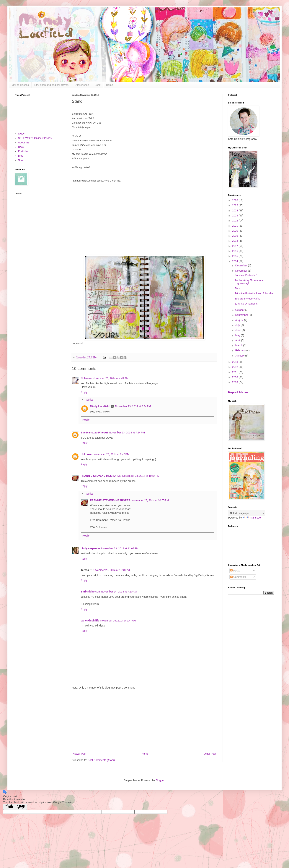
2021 (235, 226)
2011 (235, 372)
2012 (235, 367)
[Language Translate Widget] (247, 513)
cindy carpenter (90, 548)
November (241, 271)
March (239, 345)
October (240, 310)
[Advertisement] (144, 721)
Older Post (210, 754)
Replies (89, 400)
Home (110, 85)
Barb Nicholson (90, 592)
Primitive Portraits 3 (246, 275)
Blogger (160, 780)
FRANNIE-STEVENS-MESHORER (101, 476)
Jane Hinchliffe (90, 621)
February (241, 350)
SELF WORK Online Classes (35, 138)
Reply (84, 392)
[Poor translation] (21, 807)
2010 (235, 377)
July (238, 325)
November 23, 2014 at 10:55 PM (150, 500)
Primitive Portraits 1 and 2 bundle (254, 293)
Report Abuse (238, 392)
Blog (21, 156)
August (240, 320)
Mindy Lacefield (100, 406)
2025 (235, 205)
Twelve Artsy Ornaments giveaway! (249, 282)
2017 (235, 246)
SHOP (22, 134)
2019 (235, 236)
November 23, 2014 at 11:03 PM (120, 548)
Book (98, 85)
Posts (235, 571)
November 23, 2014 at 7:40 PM (111, 454)
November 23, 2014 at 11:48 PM (111, 570)
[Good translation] (9, 807)
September (242, 315)
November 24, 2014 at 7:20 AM (119, 592)
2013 (235, 362)
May (238, 335)
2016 (235, 251)
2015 (235, 256)
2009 (235, 382)
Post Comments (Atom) (101, 760)
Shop (21, 160)
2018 (235, 241)
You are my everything (248, 299)
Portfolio (23, 151)
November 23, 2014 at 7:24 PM (127, 433)
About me (24, 142)
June (238, 330)
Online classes (20, 85)
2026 (235, 200)
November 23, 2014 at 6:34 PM (133, 406)
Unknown (87, 454)
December (241, 265)
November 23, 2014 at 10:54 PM (141, 476)
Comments (238, 577)
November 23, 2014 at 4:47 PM (111, 378)
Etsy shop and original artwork (52, 85)
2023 (235, 216)
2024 (235, 210)
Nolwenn (86, 378)
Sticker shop (82, 85)
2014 (235, 261)
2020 (235, 231)
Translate (252, 518)
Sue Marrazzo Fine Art (94, 433)
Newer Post (79, 754)
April (238, 340)
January (240, 356)
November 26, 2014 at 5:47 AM (118, 621)
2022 (235, 221)
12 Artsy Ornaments (246, 304)
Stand (238, 288)
